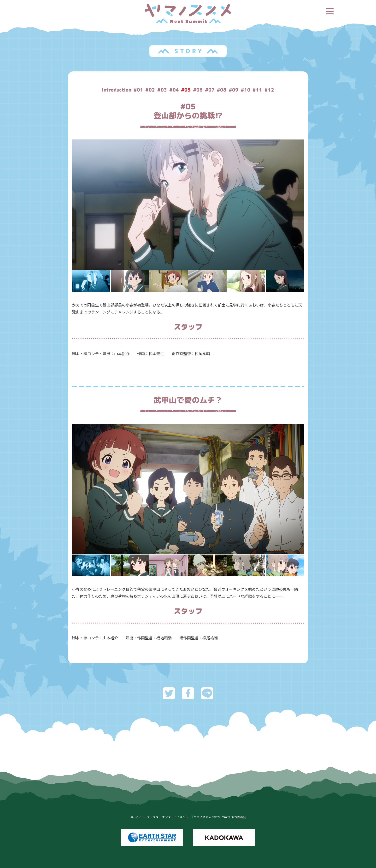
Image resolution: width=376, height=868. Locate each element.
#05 (187, 90)
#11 (259, 90)
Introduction (116, 90)
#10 (247, 90)
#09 (235, 90)
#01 (139, 90)
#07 (211, 90)
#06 (199, 90)
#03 (163, 90)
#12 (271, 90)
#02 (151, 90)
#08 (223, 90)
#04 (175, 90)
